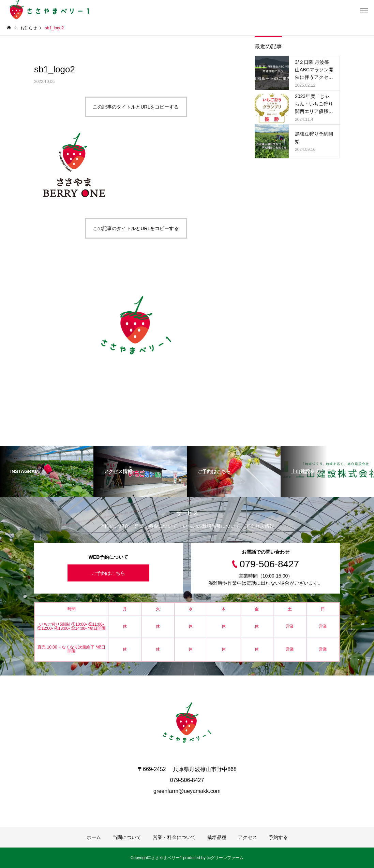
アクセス (248, 837)
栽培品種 (217, 837)
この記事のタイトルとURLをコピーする (136, 107)
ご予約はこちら (108, 573)
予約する (278, 837)
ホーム (94, 837)
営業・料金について (174, 837)
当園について (127, 837)
